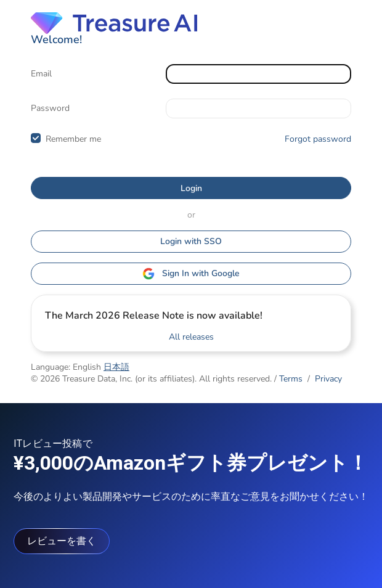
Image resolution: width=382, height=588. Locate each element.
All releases (191, 337)
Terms (291, 379)
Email (41, 74)
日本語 (116, 367)
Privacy (328, 379)
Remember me (73, 139)
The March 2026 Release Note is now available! (154, 316)
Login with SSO (191, 241)
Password (50, 108)
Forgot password (318, 139)
